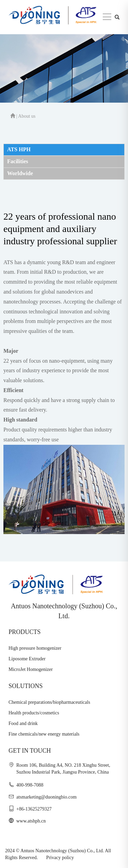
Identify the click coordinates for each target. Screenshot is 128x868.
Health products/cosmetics (34, 713)
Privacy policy (60, 858)
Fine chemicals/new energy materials (44, 734)
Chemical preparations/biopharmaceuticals (49, 702)
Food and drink (23, 723)
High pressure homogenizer (35, 648)
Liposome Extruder (27, 659)
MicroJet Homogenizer (31, 669)
